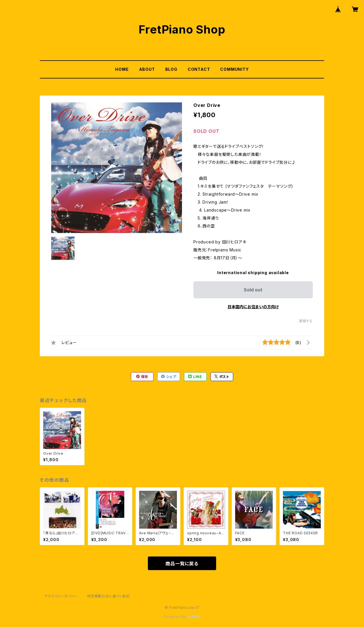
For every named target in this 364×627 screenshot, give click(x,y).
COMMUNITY (234, 69)
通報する (306, 321)
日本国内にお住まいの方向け (253, 307)
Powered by (182, 617)
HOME (122, 69)
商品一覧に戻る (182, 564)
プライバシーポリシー (61, 596)
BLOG (171, 69)
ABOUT (147, 69)
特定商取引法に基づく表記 (108, 596)
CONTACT (199, 69)
